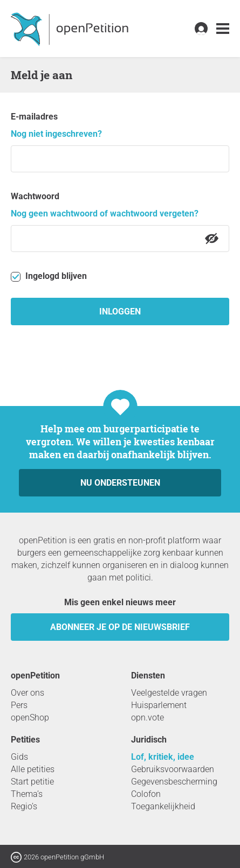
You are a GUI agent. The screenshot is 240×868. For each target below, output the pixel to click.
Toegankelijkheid (163, 806)
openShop (30, 717)
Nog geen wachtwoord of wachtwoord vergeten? (105, 213)
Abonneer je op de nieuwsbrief (120, 627)
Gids (19, 757)
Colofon (146, 794)
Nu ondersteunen (120, 483)
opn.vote (148, 717)
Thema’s (27, 794)
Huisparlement (159, 705)
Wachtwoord (35, 196)
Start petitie (32, 782)
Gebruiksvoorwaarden (173, 769)
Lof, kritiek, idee (163, 757)
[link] (223, 29)
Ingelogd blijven (49, 276)
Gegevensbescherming (174, 782)
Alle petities (33, 769)
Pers (19, 705)
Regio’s (24, 806)
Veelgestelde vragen (169, 693)
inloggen (120, 311)
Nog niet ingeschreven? (56, 134)
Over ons (28, 693)
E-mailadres (34, 117)
